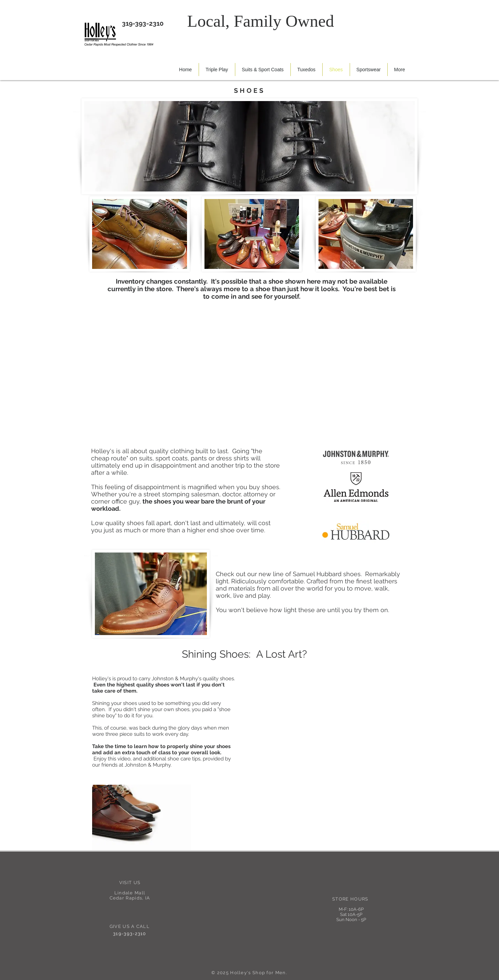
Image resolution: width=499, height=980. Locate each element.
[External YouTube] (324, 721)
